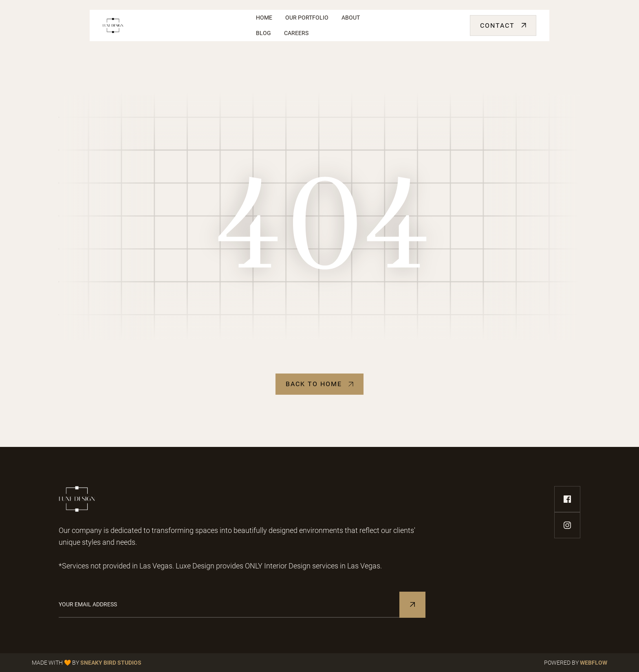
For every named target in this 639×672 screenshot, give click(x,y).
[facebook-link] (567, 499)
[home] (173, 25)
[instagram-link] (567, 525)
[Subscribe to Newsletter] (412, 605)
